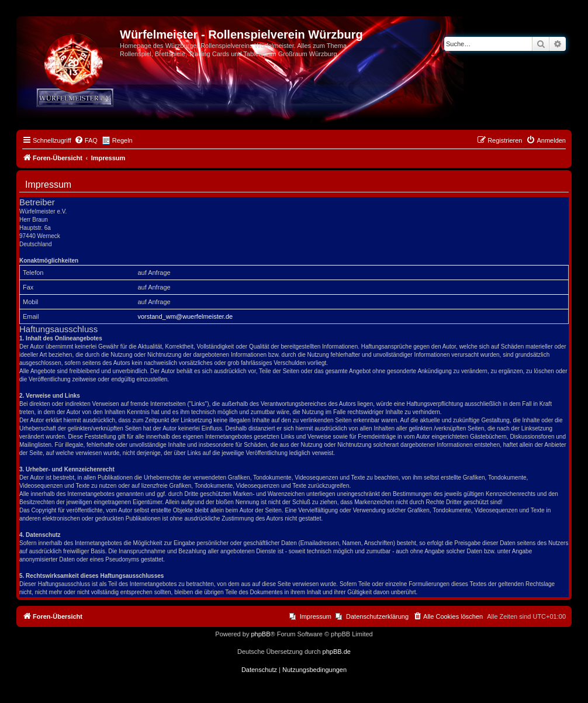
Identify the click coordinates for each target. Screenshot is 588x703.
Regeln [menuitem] (122, 140)
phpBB (260, 634)
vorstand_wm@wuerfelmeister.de (185, 316)
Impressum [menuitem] (316, 616)
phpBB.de (337, 652)
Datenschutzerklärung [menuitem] (377, 616)
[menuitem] (86, 140)
